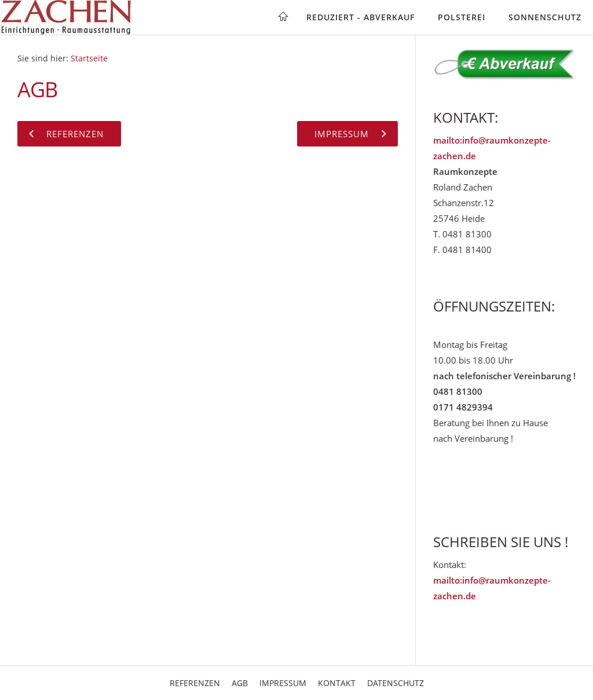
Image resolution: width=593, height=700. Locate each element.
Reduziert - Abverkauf (360, 17)
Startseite (89, 58)
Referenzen (195, 683)
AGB (240, 683)
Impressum (283, 683)
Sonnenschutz (545, 17)
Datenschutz (396, 683)
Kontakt (337, 683)
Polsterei (462, 17)
